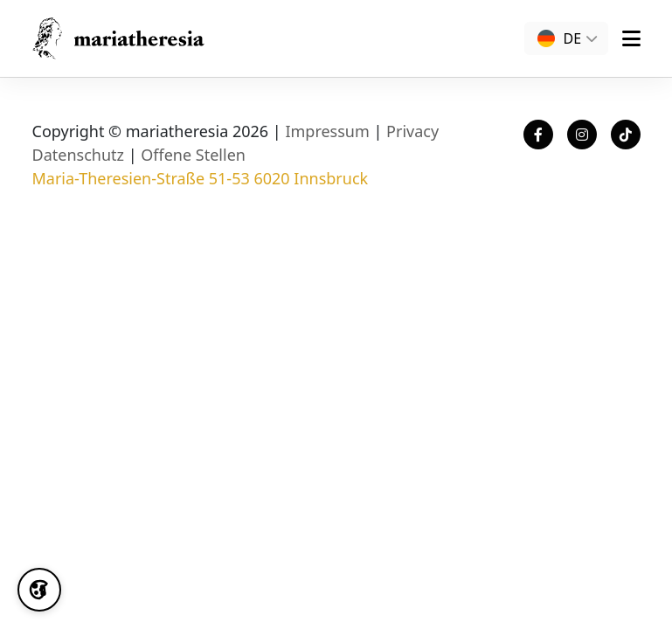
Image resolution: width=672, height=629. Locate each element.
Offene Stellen (193, 155)
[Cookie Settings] (39, 590)
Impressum (327, 131)
